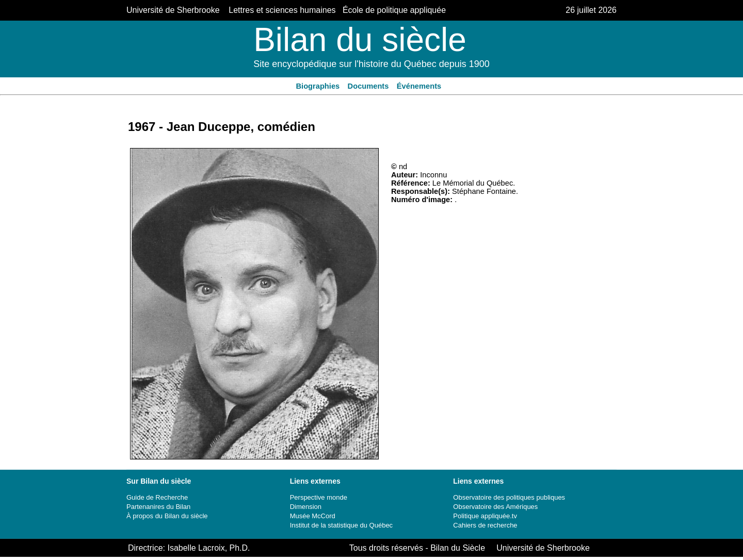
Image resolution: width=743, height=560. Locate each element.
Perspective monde (319, 497)
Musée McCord (313, 516)
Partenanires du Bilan (158, 507)
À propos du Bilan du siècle (167, 516)
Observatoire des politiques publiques (509, 497)
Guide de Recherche (157, 497)
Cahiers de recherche (485, 525)
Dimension (306, 507)
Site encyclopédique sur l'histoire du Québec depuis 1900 (372, 64)
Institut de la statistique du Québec (341, 525)
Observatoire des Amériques (495, 507)
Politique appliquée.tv (485, 516)
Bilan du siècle (360, 40)
